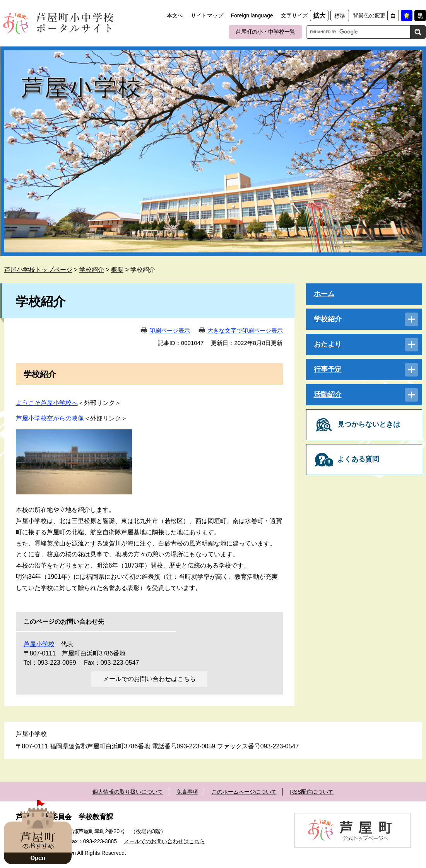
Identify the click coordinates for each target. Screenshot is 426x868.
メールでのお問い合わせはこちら (149, 679)
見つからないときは (369, 424)
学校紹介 (92, 270)
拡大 (319, 16)
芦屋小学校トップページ (38, 270)
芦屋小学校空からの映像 (50, 418)
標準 (340, 16)
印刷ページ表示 (170, 330)
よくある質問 (358, 459)
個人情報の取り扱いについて (128, 792)
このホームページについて (244, 792)
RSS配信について (312, 792)
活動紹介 (328, 395)
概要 (117, 270)
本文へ (175, 15)
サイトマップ (207, 15)
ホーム (324, 294)
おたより (328, 344)
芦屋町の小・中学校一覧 (265, 32)
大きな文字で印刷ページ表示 (245, 330)
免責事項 (187, 792)
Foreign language (252, 15)
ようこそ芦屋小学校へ (47, 403)
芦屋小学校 (39, 644)
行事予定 (328, 369)
